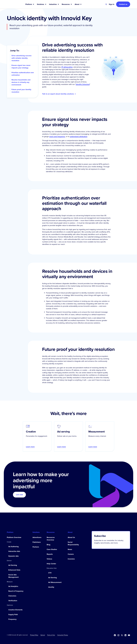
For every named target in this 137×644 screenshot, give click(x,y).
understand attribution (79, 137)
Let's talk (19, 495)
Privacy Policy (34, 635)
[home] (13, 4)
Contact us (123, 4)
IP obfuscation (67, 67)
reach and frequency (57, 137)
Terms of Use (51, 635)
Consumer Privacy (63, 635)
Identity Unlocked (83, 84)
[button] (30, 4)
